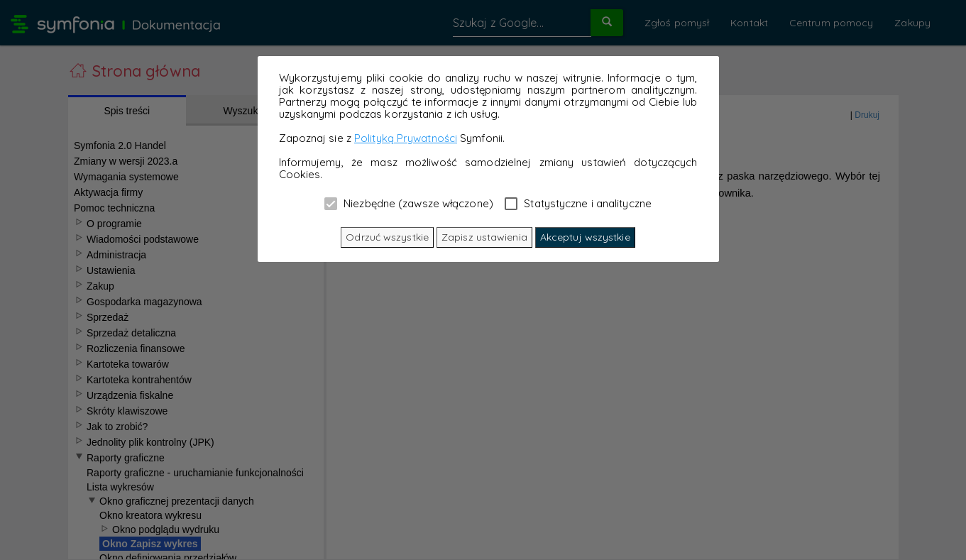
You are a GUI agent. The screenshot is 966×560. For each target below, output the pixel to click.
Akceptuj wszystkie (585, 237)
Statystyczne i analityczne (578, 203)
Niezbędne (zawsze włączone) (409, 203)
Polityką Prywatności (406, 138)
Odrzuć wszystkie (387, 237)
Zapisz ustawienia (484, 237)
